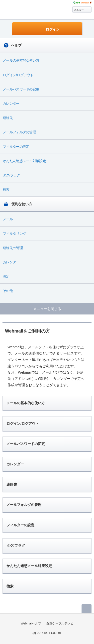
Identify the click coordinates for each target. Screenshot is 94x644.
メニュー (79, 10)
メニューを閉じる (47, 309)
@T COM (82, 3)
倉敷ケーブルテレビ (60, 623)
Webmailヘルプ (31, 623)
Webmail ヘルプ (28, 10)
